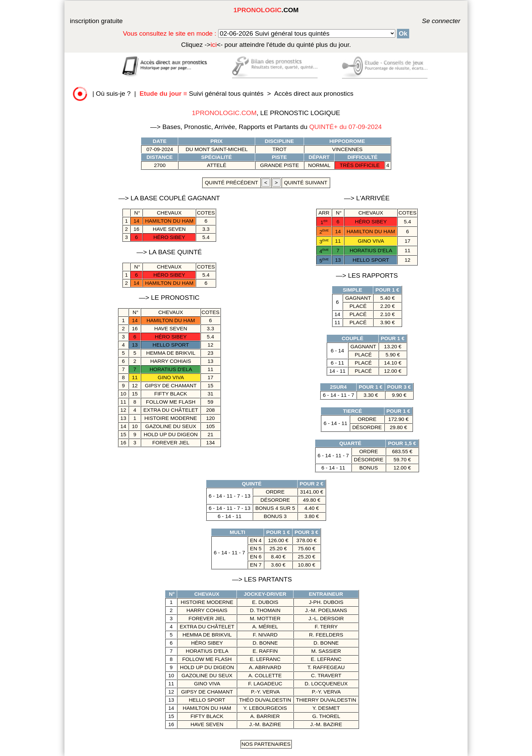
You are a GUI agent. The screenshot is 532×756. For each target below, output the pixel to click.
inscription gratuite (96, 21)
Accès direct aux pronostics (314, 94)
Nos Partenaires (266, 744)
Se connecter (431, 21)
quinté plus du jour (266, 45)
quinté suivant (306, 182)
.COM (266, 10)
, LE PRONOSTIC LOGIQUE (266, 113)
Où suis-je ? (113, 94)
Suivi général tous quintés (202, 94)
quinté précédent (231, 182)
